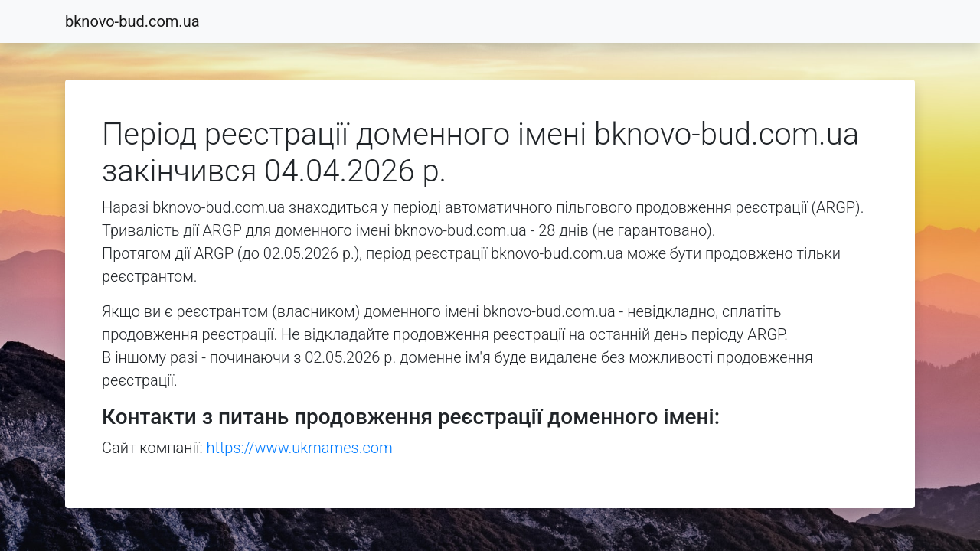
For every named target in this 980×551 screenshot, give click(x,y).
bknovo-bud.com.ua (132, 21)
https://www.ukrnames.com (300, 448)
